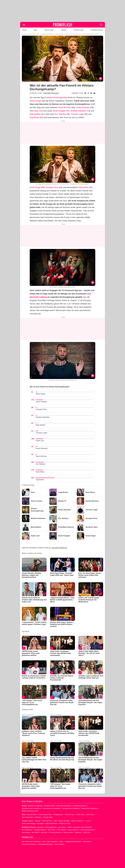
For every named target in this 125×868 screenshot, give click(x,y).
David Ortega (35, 101)
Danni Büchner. (41, 456)
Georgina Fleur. (41, 409)
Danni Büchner (65, 107)
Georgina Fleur (52, 187)
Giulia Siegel (35, 187)
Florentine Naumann (51, 93)
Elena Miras (83, 187)
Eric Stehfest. (41, 464)
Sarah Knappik (59, 111)
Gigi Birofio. (40, 480)
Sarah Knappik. (41, 402)
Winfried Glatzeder (78, 111)
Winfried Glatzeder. (43, 417)
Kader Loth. (40, 441)
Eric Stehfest (60, 114)
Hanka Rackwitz (83, 107)
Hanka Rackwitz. (42, 448)
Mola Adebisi (35, 114)
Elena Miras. (40, 472)
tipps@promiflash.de (59, 548)
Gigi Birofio (34, 117)
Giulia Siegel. (41, 394)
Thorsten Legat (77, 114)
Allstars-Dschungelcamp (57, 97)
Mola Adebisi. (41, 425)
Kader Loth (38, 111)
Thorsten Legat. (42, 433)
